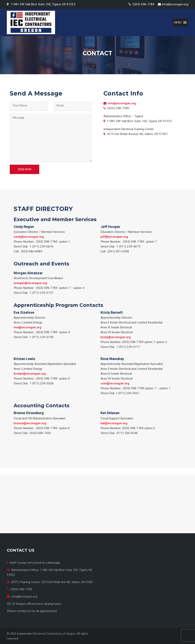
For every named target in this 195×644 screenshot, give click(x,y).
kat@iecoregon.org (114, 423)
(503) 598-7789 (143, 4)
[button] (178, 22)
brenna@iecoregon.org (30, 423)
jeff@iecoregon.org (114, 237)
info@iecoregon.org (175, 4)
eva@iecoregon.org (27, 327)
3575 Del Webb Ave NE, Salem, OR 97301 (67, 582)
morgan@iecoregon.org (30, 283)
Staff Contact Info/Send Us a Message (35, 563)
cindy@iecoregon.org (29, 237)
